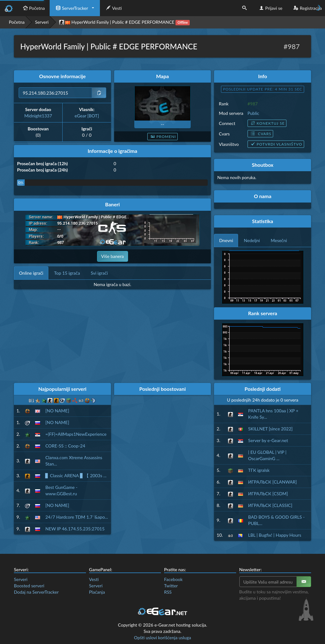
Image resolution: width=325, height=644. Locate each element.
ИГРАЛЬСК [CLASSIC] (270, 505)
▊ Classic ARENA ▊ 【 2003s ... (76, 475)
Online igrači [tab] (31, 273)
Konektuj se (267, 123)
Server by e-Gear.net (268, 440)
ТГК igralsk (259, 470)
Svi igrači (99, 273)
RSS (168, 592)
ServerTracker (71, 8)
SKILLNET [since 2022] (270, 429)
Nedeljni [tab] (252, 240)
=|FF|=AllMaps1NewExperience (76, 434)
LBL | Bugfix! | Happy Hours (275, 535)
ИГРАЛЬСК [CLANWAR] (273, 482)
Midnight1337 (38, 116)
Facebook (173, 579)
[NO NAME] (57, 411)
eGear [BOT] (87, 116)
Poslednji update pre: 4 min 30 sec (263, 89)
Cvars (260, 134)
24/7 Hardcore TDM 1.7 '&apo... (77, 517)
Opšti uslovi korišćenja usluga (162, 638)
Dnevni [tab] (226, 240)
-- (162, 124)
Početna (33, 8)
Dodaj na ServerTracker (36, 592)
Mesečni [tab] (279, 240)
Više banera (113, 256)
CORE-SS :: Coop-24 (65, 446)
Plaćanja (97, 592)
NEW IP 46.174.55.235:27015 (75, 529)
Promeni (163, 137)
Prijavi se (270, 8)
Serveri (42, 22)
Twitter (171, 586)
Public (253, 113)
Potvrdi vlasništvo (276, 144)
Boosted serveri (29, 586)
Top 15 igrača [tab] (67, 273)
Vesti (113, 8)
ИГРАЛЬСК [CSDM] (268, 494)
